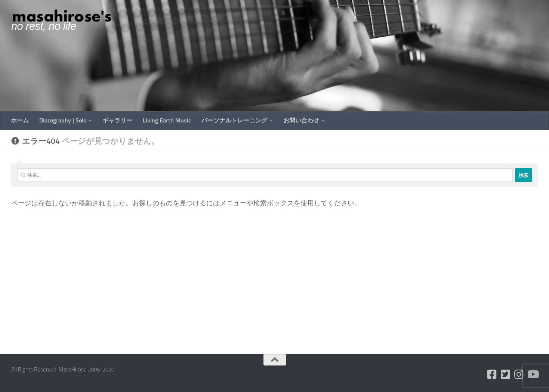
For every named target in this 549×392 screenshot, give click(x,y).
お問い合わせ (301, 120)
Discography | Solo (63, 120)
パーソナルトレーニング (234, 120)
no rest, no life (44, 26)
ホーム (20, 120)
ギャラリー (117, 120)
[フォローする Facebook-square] (492, 374)
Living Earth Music (167, 120)
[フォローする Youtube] (533, 374)
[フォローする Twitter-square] (506, 374)
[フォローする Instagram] (519, 374)
